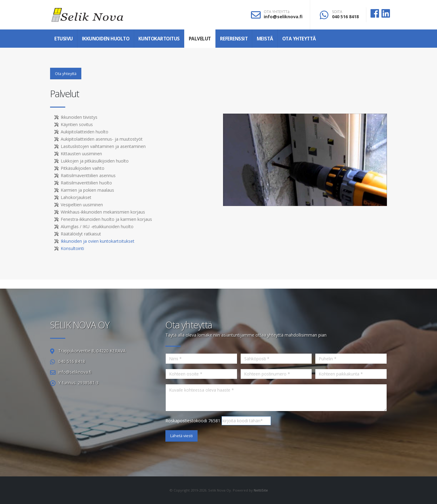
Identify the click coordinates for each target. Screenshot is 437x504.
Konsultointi (72, 248)
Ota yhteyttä (299, 39)
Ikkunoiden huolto (106, 39)
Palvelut (200, 39)
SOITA (337, 12)
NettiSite (261, 490)
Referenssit (234, 39)
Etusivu (64, 39)
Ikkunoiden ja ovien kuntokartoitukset (98, 241)
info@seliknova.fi (283, 17)
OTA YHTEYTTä (277, 12)
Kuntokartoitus (159, 39)
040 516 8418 (345, 17)
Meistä (265, 39)
